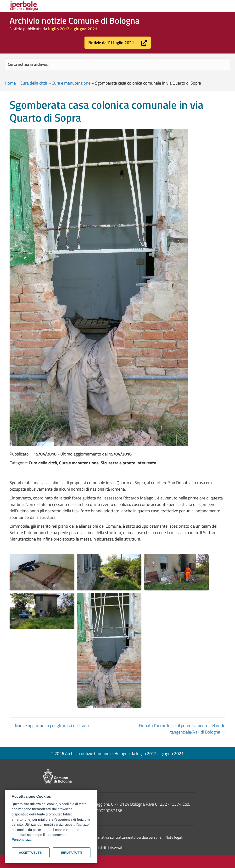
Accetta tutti (31, 853)
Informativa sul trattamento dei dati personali (127, 837)
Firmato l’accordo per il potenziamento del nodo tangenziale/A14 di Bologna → (182, 729)
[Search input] (117, 64)
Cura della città (34, 83)
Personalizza (22, 840)
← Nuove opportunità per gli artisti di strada (49, 726)
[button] (118, 43)
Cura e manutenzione (71, 83)
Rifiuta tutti (72, 853)
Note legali (174, 837)
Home (10, 83)
